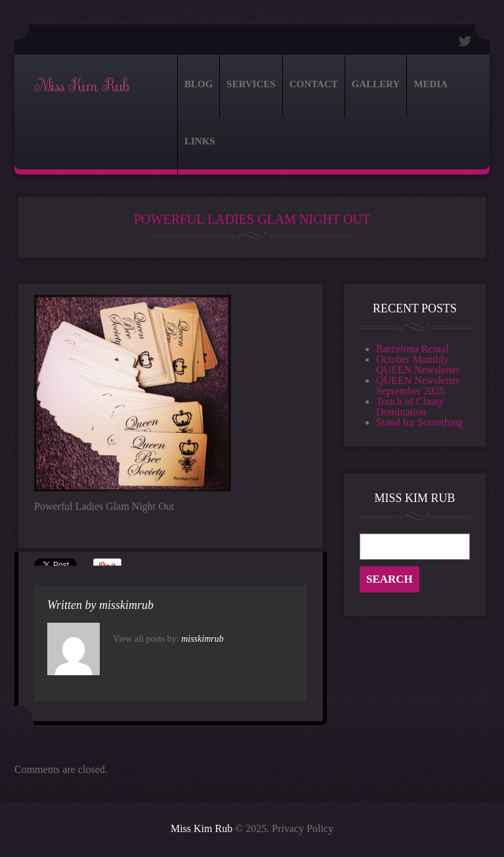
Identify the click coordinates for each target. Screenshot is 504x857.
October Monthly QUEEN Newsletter (418, 365)
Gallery (376, 84)
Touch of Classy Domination (410, 407)
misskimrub (126, 605)
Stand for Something (419, 422)
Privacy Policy (303, 828)
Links (200, 141)
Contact (314, 84)
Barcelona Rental (412, 349)
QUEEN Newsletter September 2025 (418, 386)
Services (251, 84)
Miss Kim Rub (81, 86)
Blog (199, 84)
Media (430, 84)
